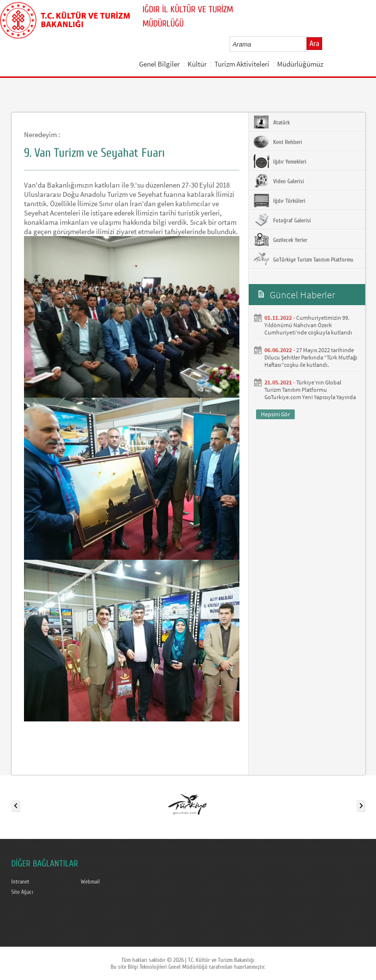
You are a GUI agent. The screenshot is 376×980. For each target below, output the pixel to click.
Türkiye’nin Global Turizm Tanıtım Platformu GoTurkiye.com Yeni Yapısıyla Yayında (310, 390)
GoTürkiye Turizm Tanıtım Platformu (304, 259)
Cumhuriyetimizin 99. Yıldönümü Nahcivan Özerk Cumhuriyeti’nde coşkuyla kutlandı (308, 325)
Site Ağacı (22, 892)
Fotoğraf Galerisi (282, 220)
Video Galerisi (279, 181)
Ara (314, 44)
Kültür (197, 64)
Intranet (20, 882)
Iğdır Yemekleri (280, 161)
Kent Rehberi (278, 142)
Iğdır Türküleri (280, 200)
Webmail (90, 882)
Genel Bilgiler (159, 64)
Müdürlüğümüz (300, 64)
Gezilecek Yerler (281, 239)
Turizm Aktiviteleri (242, 64)
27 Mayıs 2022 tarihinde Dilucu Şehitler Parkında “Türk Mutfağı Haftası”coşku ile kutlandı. (311, 357)
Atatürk (272, 122)
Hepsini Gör (275, 414)
